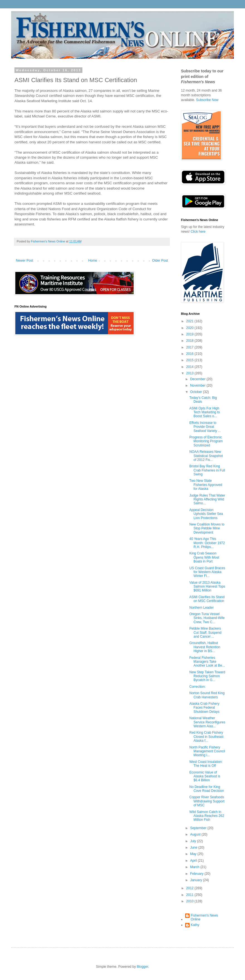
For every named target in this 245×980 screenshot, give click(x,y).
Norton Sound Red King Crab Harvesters (207, 695)
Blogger (142, 967)
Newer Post (24, 261)
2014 (190, 367)
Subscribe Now (207, 100)
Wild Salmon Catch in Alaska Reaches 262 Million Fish (207, 816)
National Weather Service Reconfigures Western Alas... (207, 722)
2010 (190, 901)
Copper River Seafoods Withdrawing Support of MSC (207, 801)
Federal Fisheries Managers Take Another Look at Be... (207, 662)
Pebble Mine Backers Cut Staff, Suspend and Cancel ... (205, 633)
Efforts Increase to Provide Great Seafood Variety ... (205, 427)
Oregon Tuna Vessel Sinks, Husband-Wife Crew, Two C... (207, 618)
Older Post (160, 261)
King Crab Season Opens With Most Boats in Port (204, 557)
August (196, 834)
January (197, 880)
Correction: (198, 687)
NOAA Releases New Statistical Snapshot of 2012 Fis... (206, 456)
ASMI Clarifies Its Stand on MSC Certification (207, 599)
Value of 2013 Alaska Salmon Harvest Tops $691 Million (207, 587)
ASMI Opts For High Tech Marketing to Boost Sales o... (205, 412)
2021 (190, 321)
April (194, 861)
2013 (190, 373)
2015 (190, 360)
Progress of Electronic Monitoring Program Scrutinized (206, 441)
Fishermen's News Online (204, 917)
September (199, 828)
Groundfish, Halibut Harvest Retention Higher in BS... (205, 647)
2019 (190, 334)
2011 (190, 895)
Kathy (195, 925)
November (198, 385)
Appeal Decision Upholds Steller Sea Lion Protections (206, 514)
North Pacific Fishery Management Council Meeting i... (207, 751)
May (194, 854)
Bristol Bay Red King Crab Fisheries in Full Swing (207, 470)
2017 (190, 347)
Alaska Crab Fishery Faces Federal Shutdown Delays (204, 708)
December (198, 379)
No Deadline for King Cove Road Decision (207, 789)
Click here (198, 232)
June (194, 848)
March (195, 867)
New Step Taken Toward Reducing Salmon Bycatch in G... (207, 676)
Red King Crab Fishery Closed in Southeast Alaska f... (206, 737)
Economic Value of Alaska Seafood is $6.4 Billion (205, 776)
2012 (190, 888)
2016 (190, 354)
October (197, 392)
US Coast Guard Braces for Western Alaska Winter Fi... (207, 572)
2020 (190, 328)
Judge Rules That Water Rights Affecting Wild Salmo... (207, 499)
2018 (190, 341)
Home (93, 261)
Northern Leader (201, 608)
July (194, 841)
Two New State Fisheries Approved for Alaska (206, 485)
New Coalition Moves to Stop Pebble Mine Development (207, 528)
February (197, 874)
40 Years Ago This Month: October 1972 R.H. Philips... (207, 543)
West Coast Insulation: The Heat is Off (206, 764)
